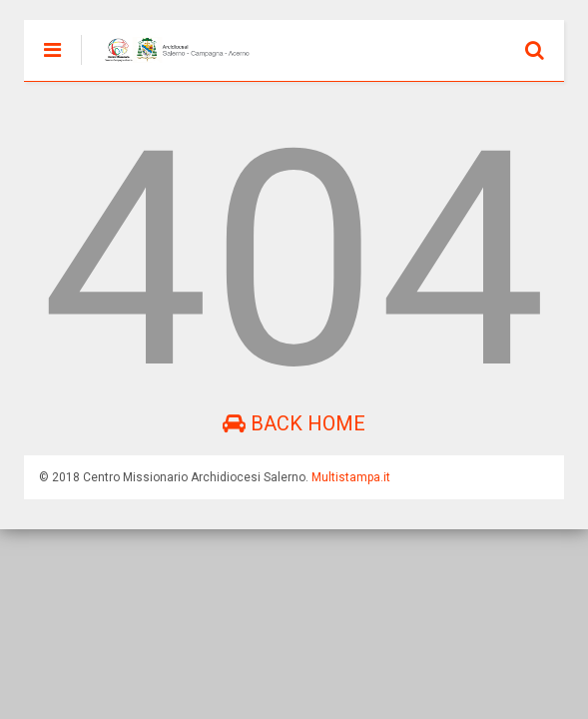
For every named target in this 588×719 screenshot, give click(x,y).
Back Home (294, 423)
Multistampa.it (351, 477)
